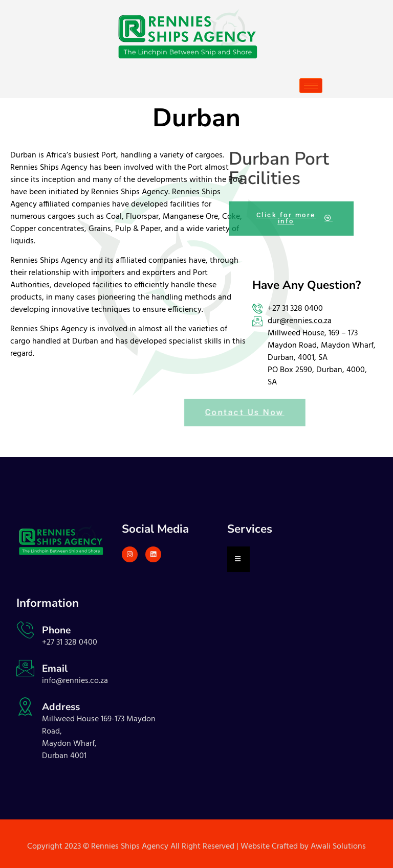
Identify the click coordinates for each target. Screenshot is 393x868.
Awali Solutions (338, 847)
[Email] (25, 668)
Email (55, 669)
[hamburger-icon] (311, 86)
